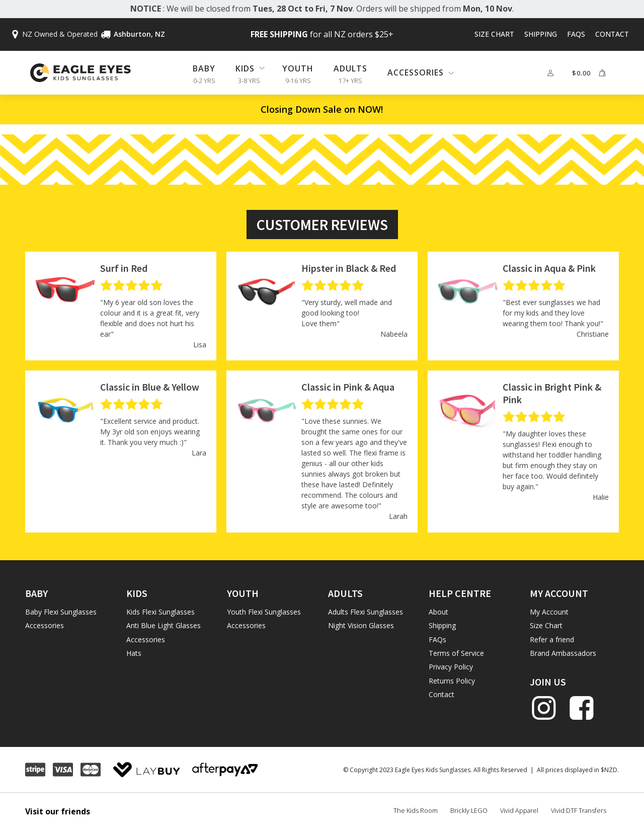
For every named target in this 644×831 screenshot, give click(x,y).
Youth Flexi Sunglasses (264, 612)
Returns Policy (452, 681)
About (438, 612)
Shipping (541, 34)
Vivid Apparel (519, 810)
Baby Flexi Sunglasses (61, 612)
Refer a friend (552, 639)
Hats (134, 653)
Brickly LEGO (469, 810)
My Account (549, 612)
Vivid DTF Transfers (579, 810)
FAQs (576, 34)
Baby (204, 68)
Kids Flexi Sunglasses (160, 612)
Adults (350, 68)
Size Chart (494, 34)
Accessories (45, 625)
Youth (298, 68)
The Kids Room (416, 810)
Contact (612, 34)
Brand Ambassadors (563, 653)
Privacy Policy (451, 667)
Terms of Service (456, 653)
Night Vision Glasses (361, 625)
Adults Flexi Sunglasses (366, 612)
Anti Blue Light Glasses (164, 625)
